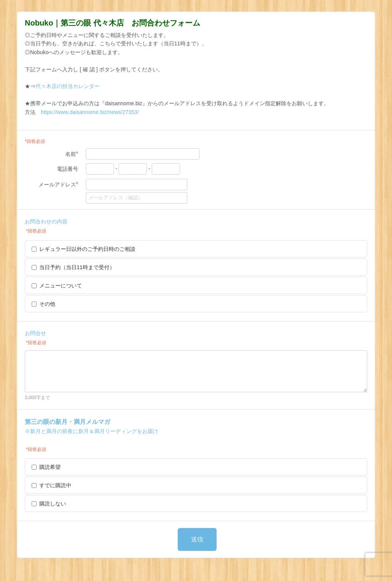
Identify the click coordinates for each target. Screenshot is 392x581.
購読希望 (46, 467)
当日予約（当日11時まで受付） (73, 267)
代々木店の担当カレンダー (67, 86)
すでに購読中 (51, 485)
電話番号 (67, 169)
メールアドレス (58, 184)
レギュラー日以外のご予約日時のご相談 (84, 249)
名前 (72, 154)
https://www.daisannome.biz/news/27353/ (90, 112)
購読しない (49, 504)
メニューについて (57, 286)
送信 (197, 539)
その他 (43, 304)
